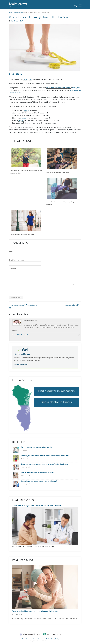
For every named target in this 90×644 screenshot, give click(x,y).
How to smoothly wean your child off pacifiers (37, 473)
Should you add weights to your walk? (22, 234)
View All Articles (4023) (20, 335)
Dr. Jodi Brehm (18, 615)
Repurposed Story (18, 13)
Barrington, (76, 88)
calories (21, 120)
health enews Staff (17, 21)
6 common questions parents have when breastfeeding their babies (44, 464)
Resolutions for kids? (72, 305)
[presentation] (23, 290)
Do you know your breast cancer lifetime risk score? (39, 481)
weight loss (28, 79)
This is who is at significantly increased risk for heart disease (45, 525)
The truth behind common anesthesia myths (36, 447)
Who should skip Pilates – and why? (58, 172)
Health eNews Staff (43, 639)
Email (17, 260)
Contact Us (32, 639)
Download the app (21, 364)
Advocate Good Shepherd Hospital (58, 88)
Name (12, 252)
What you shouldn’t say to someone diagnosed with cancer (36, 611)
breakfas (26, 110)
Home (11, 13)
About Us (25, 639)
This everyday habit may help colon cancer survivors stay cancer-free (45, 456)
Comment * (13, 268)
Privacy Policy (55, 639)
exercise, (23, 118)
